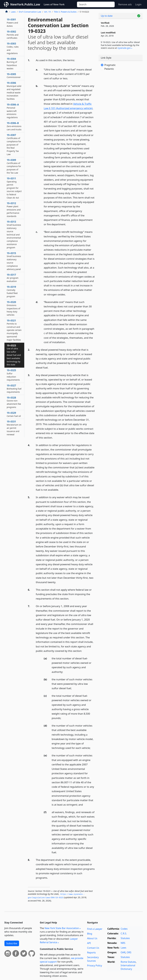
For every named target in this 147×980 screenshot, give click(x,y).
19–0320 (14, 308)
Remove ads (125, 4)
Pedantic (109, 69)
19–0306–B (14, 126)
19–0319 (12, 291)
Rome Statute (128, 962)
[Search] (96, 4)
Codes (124, 929)
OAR (123, 952)
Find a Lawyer (95, 929)
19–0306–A (13, 111)
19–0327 (14, 389)
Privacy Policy (94, 966)
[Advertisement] (121, 96)
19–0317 (13, 278)
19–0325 (13, 375)
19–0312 (14, 210)
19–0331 (14, 428)
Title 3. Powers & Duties (65, 12)
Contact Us (93, 948)
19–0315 (14, 261)
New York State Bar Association (62, 928)
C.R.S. (124, 933)
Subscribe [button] (12, 943)
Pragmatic (110, 65)
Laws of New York (54, 4)
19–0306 (14, 91)
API (89, 943)
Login (138, 4)
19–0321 (14, 330)
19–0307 (14, 145)
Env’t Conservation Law (30, 12)
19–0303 (13, 48)
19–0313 (14, 234)
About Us (92, 938)
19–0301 (12, 23)
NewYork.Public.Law (25, 4)
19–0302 (13, 35)
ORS (129, 952)
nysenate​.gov (124, 48)
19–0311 (14, 188)
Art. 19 (47, 12)
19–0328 (14, 402)
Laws (13, 12)
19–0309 (14, 166)
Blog (90, 934)
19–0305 (14, 76)
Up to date (107, 16)
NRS (123, 943)
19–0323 (14, 355)
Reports (91, 953)
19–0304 (12, 63)
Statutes (125, 938)
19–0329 (14, 414)
